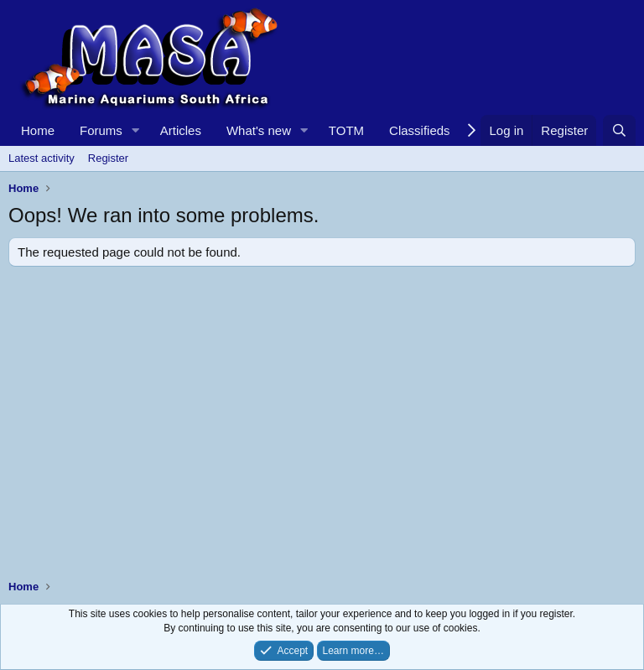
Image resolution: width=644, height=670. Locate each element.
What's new (259, 130)
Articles (181, 130)
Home (38, 130)
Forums (101, 130)
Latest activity (42, 158)
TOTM (346, 130)
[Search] (619, 130)
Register (108, 158)
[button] (136, 130)
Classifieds (420, 130)
